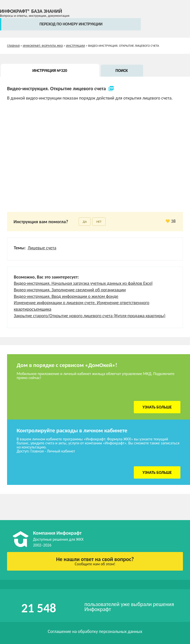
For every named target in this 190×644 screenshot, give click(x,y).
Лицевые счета (42, 248)
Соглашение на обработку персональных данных (95, 631)
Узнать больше (157, 407)
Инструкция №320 (50, 71)
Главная (13, 46)
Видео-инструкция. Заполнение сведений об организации (70, 290)
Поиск (122, 71)
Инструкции (75, 46)
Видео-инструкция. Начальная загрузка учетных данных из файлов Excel (83, 283)
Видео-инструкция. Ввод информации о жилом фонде (66, 296)
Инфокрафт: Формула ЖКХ (43, 46)
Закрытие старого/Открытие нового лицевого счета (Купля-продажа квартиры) (90, 316)
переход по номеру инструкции (71, 24)
